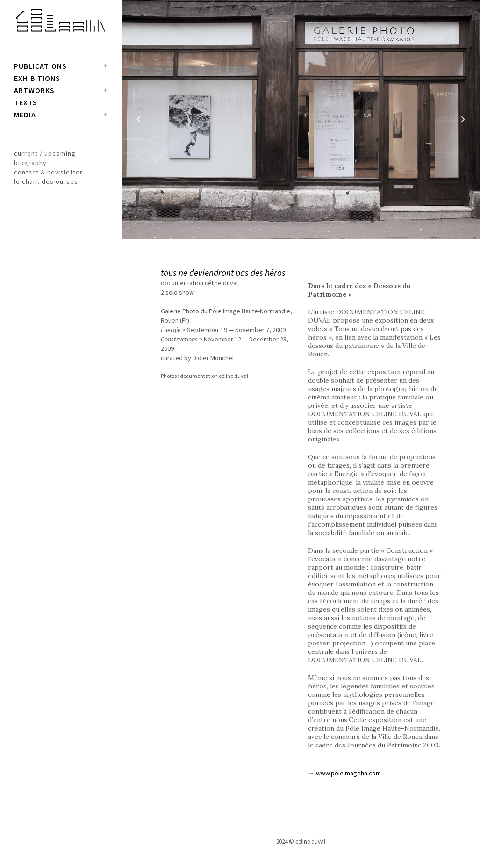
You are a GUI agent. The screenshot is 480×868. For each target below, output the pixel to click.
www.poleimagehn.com (348, 773)
